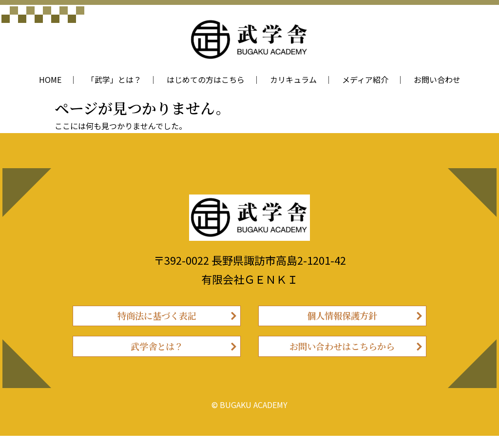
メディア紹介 (365, 79)
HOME (50, 79)
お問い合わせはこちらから (342, 355)
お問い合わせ (437, 79)
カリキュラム (293, 79)
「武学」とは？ (114, 79)
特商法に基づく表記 (157, 319)
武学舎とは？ (157, 355)
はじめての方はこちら (206, 79)
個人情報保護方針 (342, 319)
